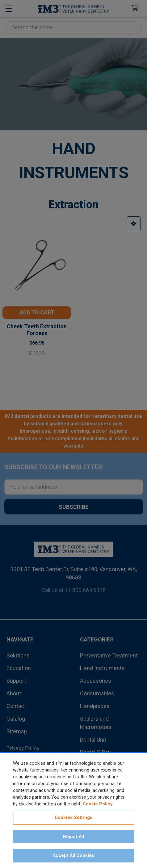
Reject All (73, 837)
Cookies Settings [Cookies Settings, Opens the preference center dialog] (73, 818)
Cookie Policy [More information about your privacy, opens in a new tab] (98, 805)
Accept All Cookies (74, 856)
